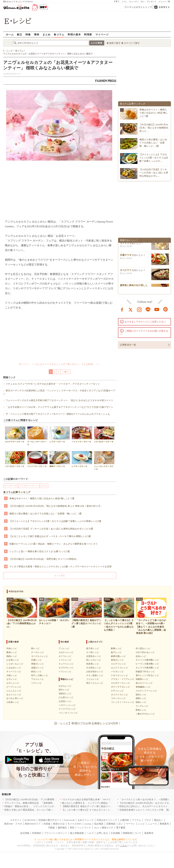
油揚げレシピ (37, 668)
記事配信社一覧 (128, 345)
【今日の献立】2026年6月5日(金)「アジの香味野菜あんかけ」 (36, 799)
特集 (28, 34)
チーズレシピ (37, 652)
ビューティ (134, 1)
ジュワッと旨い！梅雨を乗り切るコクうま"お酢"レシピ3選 (40, 551)
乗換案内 (164, 824)
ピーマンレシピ (14, 687)
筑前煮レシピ (93, 664)
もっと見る (60, 575)
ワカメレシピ (37, 679)
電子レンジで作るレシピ (147, 675)
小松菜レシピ (13, 702)
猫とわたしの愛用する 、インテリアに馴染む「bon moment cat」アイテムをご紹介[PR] (106, 803)
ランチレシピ (142, 706)
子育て (117, 1)
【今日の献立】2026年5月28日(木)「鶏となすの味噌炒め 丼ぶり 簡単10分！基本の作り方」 (56, 506)
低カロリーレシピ (144, 683)
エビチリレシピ (118, 664)
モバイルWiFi (74, 824)
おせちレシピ (65, 686)
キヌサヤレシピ (66, 668)
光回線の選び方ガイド (50, 820)
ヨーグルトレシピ (40, 656)
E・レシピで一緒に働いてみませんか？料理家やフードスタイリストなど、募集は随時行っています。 (87, 839)
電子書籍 (121, 828)
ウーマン (130, 824)
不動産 (51, 828)
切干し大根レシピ (40, 675)
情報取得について (132, 833)
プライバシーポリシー (56, 833)
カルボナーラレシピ (120, 683)
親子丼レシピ (93, 648)
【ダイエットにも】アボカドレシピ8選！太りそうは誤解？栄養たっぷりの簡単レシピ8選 (55, 521)
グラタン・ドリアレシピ (123, 679)
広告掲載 (115, 833)
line (148, 309)
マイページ (102, 34)
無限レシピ (141, 698)
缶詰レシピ (141, 656)
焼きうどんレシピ (95, 683)
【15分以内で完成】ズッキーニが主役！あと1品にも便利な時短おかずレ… (154, 173)
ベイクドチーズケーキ (82, 435)
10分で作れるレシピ (145, 652)
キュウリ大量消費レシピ (147, 668)
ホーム (10, 34)
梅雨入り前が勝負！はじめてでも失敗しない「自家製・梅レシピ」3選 (46, 514)
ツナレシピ (36, 683)
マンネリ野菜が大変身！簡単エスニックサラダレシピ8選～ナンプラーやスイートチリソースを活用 (61, 567)
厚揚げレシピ (37, 664)
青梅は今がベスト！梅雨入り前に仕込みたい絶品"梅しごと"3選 (42, 498)
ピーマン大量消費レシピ (147, 664)
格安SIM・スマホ (13, 824)
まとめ (47, 34)
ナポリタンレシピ (119, 675)
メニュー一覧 (164, 1)
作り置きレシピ (143, 648)
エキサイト (164, 7)
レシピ (141, 824)
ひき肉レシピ (13, 660)
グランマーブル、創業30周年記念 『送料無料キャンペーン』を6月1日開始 (43, 803)
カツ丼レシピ (93, 652)
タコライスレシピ (119, 695)
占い (143, 1)
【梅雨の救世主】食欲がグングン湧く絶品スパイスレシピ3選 (93, 806)
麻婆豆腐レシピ (118, 656)
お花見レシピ (65, 701)
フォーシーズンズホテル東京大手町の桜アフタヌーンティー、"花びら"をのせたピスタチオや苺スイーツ (59, 400)
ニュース (152, 824)
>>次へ (65, 372)
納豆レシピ (36, 672)
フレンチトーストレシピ (123, 702)
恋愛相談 (111, 824)
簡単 (37, 34)
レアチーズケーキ (60, 435)
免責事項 (149, 833)
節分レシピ (64, 690)
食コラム (59, 34)
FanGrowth (69, 820)
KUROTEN (30, 820)
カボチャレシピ (66, 652)
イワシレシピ (65, 672)
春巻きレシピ (117, 660)
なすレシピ (12, 679)
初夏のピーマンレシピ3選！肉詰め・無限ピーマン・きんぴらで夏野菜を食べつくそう (54, 544)
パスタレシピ (117, 672)
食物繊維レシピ (143, 687)
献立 (20, 34)
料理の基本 (74, 34)
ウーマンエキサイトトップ (138, 7)
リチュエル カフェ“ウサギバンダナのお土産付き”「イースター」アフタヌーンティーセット (53, 384)
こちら (124, 846)
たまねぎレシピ (14, 668)
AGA (96, 828)
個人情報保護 (77, 833)
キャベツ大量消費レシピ (147, 660)
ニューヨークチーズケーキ (104, 460)
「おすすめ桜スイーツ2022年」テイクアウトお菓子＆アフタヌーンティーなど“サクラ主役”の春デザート (60, 407)
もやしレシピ (13, 683)
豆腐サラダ (126, 256)
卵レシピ (35, 648)
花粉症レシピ (65, 694)
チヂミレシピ (117, 691)
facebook (122, 309)
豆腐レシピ (36, 660)
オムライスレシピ (119, 668)
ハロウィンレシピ (67, 705)
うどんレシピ (93, 679)
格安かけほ (59, 824)
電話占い (158, 820)
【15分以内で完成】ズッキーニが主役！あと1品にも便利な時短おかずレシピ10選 (51, 529)
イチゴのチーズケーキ (104, 435)
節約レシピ (141, 695)
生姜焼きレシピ (94, 656)
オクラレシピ (65, 656)
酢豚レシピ (116, 648)
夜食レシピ (141, 710)
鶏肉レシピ (12, 656)
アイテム (137, 820)
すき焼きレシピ (94, 668)
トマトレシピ (65, 660)
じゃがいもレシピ (15, 664)
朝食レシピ (141, 702)
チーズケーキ (11, 486)
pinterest (166, 309)
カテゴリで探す (132, 43)
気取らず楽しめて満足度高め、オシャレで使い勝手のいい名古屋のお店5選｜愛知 (46, 810)
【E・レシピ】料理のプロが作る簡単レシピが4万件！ (87, 723)
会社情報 (25, 833)
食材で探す (115, 43)
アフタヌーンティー (29, 486)
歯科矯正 (62, 828)
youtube (157, 309)
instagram (139, 309)
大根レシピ (12, 675)
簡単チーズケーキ (60, 459)
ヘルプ (90, 833)
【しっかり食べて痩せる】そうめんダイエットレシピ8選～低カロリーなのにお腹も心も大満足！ (112, 810)
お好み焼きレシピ (95, 672)
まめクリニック (86, 820)
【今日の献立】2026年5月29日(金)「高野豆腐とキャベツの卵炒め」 (44, 559)
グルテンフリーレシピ (146, 691)
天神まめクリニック (107, 820)
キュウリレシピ (66, 664)
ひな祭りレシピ (66, 697)
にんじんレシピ (14, 691)
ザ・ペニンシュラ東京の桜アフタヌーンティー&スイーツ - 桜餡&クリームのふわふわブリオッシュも (58, 414)
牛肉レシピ (12, 648)
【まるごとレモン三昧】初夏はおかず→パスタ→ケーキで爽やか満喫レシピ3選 (50, 536)
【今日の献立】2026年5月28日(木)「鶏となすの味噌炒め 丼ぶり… (154, 128)
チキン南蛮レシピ (95, 675)
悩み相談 (99, 824)
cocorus (88, 824)
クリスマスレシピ (67, 709)
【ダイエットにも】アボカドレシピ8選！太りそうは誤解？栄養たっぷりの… (154, 158)
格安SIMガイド (33, 824)
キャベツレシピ (14, 672)
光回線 (47, 824)
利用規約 (37, 833)
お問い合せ (102, 833)
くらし (124, 1)
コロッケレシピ (118, 698)
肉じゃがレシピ (94, 660)
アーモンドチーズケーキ (37, 436)
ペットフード (84, 828)
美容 (72, 828)
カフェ (44, 486)
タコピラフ (126, 271)
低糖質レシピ (142, 679)
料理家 (88, 34)
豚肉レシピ (12, 652)
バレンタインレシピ (68, 713)
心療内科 (125, 820)
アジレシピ (64, 648)
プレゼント (152, 1)
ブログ (148, 820)
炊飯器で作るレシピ (145, 672)
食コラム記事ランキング (17, 492)
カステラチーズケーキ (15, 435)
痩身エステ (107, 828)
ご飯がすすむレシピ (145, 714)
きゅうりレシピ (14, 695)
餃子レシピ (116, 652)
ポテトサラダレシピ (120, 687)
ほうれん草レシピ (15, 698)
